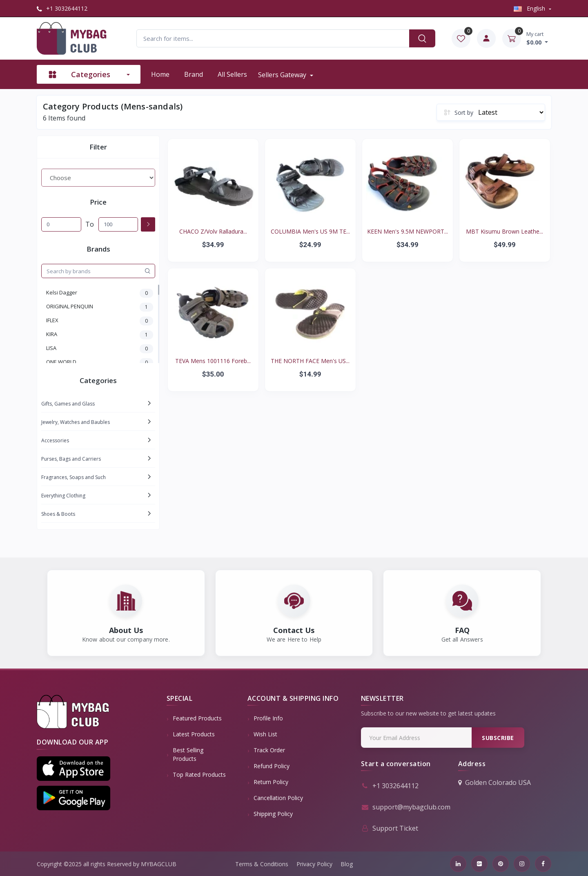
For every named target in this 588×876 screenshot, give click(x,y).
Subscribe (498, 738)
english (530, 8)
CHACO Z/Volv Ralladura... (213, 231)
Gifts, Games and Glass (68, 404)
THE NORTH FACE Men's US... (310, 361)
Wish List (265, 734)
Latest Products (194, 734)
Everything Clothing (63, 496)
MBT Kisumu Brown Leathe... (504, 231)
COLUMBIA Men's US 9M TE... (310, 231)
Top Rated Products (199, 775)
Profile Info (268, 718)
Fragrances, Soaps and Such (73, 477)
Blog (347, 864)
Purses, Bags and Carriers (71, 459)
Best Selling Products (188, 754)
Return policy (271, 782)
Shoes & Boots (58, 514)
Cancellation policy (278, 798)
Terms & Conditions (262, 864)
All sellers (232, 74)
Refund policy (272, 766)
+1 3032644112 (62, 8)
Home (160, 74)
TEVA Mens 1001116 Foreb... (213, 361)
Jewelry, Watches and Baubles (76, 422)
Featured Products (197, 718)
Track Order (269, 750)
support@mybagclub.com (406, 807)
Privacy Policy (314, 864)
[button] (73, 769)
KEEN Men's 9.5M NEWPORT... (408, 231)
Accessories (55, 440)
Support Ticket (390, 828)
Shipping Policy (273, 814)
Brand (194, 74)
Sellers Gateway (283, 75)
